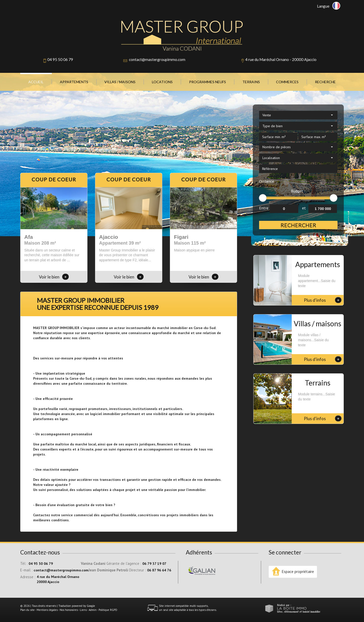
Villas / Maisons (120, 82)
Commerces (287, 82)
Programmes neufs (208, 82)
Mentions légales (47, 610)
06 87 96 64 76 (159, 570)
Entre (264, 208)
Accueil (36, 82)
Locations (162, 82)
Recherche (325, 82)
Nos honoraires (69, 610)
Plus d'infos (323, 300)
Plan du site (27, 610)
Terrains (251, 82)
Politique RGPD (108, 610)
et (304, 208)
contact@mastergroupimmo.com (157, 59)
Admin (93, 610)
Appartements (74, 82)
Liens (83, 610)
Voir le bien (54, 277)
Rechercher (298, 225)
